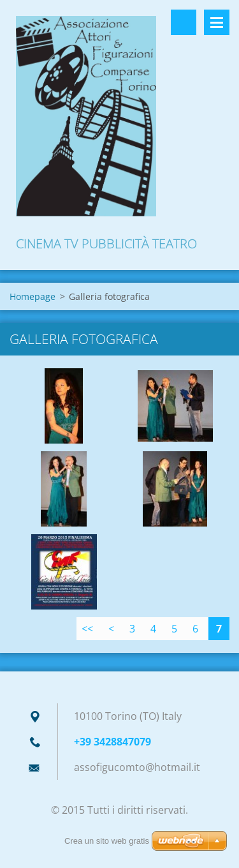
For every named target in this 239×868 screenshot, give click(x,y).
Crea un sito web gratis (107, 841)
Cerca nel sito (184, 22)
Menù (217, 22)
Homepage (33, 296)
